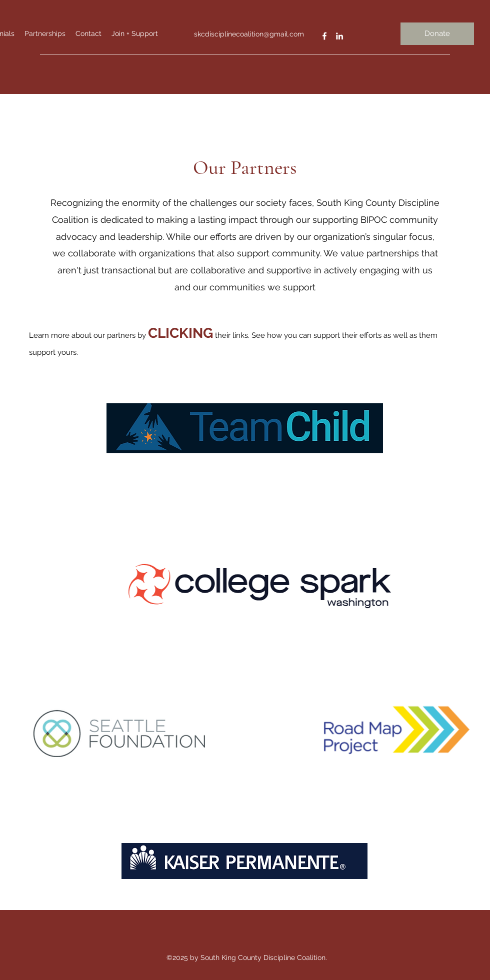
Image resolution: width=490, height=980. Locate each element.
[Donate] (437, 34)
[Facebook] (324, 36)
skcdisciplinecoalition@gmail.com (249, 34)
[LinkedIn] (339, 36)
